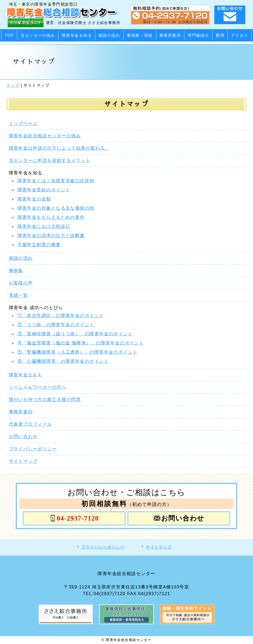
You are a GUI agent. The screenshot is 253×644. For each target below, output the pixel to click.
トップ (13, 85)
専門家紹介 (198, 35)
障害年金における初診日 (44, 226)
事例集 (16, 271)
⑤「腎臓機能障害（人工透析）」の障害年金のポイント (78, 352)
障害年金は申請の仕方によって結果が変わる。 (59, 148)
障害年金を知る (77, 35)
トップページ (23, 123)
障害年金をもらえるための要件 (51, 217)
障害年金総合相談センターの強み (45, 136)
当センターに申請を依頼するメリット (50, 161)
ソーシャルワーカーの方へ (38, 387)
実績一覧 (19, 295)
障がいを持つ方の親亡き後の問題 (45, 400)
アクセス (240, 35)
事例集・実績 (140, 35)
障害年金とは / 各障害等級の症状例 (56, 181)
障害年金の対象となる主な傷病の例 (56, 208)
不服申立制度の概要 (39, 245)
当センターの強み (38, 35)
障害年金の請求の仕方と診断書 (51, 236)
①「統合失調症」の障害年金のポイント (61, 316)
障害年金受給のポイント (44, 190)
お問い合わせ (23, 437)
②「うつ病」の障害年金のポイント (56, 325)
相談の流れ (109, 35)
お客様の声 (21, 283)
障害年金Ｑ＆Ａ (25, 375)
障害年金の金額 (34, 199)
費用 (220, 35)
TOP (9, 35)
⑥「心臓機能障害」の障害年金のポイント (63, 361)
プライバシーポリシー (33, 449)
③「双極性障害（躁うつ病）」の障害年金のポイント (75, 334)
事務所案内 (170, 35)
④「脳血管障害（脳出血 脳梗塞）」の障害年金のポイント (81, 343)
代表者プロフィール (31, 424)
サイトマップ (23, 461)
